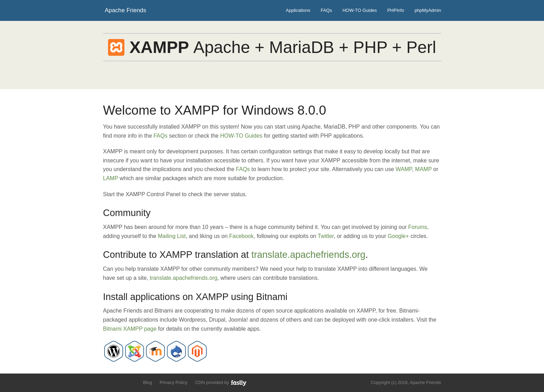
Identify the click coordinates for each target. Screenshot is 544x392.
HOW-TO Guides (360, 10)
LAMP (111, 178)
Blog (147, 382)
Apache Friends (126, 10)
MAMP (423, 169)
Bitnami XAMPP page (130, 329)
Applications (298, 10)
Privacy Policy (174, 382)
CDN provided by (221, 383)
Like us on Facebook (119, 382)
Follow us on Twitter (108, 382)
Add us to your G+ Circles (131, 382)
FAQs (326, 10)
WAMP (404, 169)
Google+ (399, 236)
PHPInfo (396, 10)
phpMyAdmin (428, 10)
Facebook (242, 236)
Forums (417, 227)
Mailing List (172, 236)
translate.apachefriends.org (308, 255)
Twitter (326, 236)
